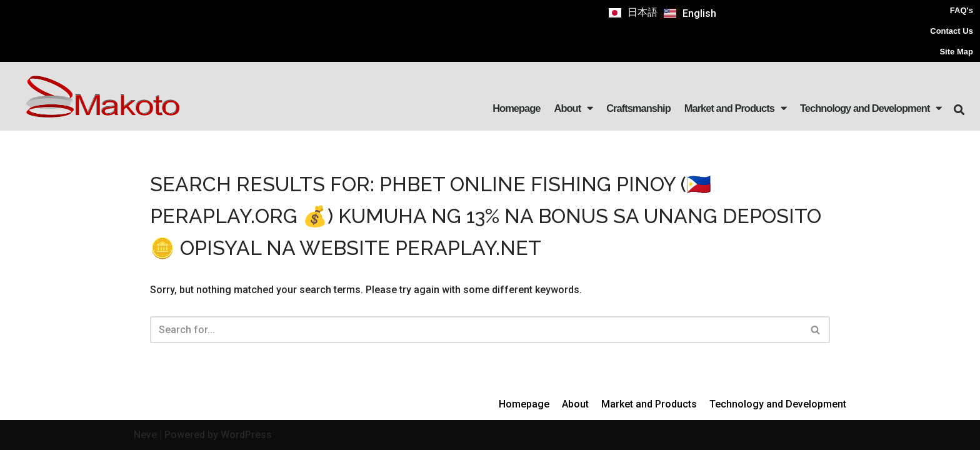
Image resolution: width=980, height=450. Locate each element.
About (574, 108)
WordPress (246, 435)
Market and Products (735, 108)
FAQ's (962, 10)
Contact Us (952, 31)
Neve (145, 435)
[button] (959, 110)
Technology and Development (871, 108)
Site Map (956, 52)
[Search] (476, 330)
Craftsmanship (638, 108)
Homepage (516, 108)
